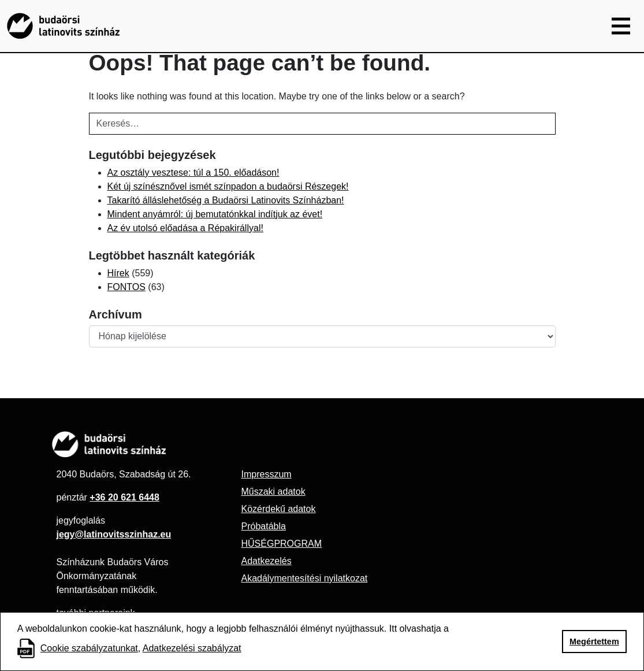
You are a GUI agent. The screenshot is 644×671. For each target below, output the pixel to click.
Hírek (118, 273)
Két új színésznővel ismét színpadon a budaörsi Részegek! (228, 186)
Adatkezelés (266, 561)
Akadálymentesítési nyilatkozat (304, 578)
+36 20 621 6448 (124, 497)
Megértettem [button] (594, 642)
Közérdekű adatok (278, 509)
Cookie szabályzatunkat (89, 648)
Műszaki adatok (273, 492)
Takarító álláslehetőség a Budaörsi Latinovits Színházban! (226, 200)
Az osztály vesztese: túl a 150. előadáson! (193, 173)
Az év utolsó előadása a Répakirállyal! (185, 228)
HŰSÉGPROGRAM (281, 544)
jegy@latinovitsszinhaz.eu (114, 534)
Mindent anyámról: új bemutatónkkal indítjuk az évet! (215, 214)
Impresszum (266, 474)
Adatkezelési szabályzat (192, 648)
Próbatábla (263, 526)
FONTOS (126, 287)
